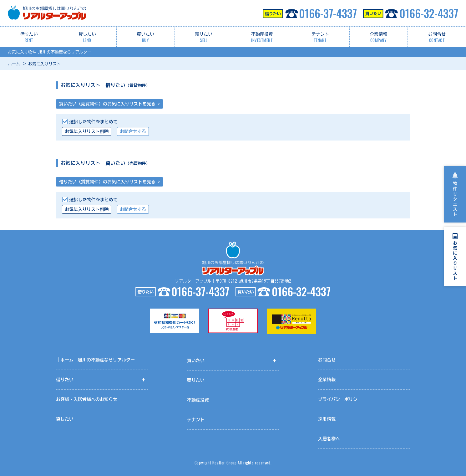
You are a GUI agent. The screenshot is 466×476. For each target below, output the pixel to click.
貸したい (87, 38)
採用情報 (327, 419)
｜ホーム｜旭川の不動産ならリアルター (95, 360)
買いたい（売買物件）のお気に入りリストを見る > (109, 104)
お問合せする (133, 131)
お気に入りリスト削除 (87, 131)
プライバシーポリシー (340, 399)
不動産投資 (262, 38)
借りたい (29, 38)
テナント (320, 38)
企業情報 (378, 38)
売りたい (204, 38)
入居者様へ (329, 439)
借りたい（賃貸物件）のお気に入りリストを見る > (109, 182)
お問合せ (437, 38)
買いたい (145, 38)
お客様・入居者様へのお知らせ (87, 399)
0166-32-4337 (411, 13)
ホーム (14, 64)
